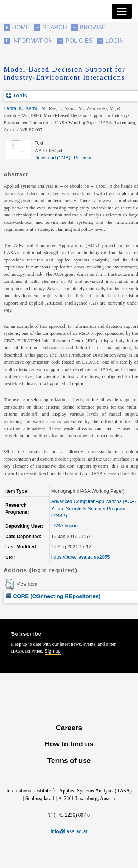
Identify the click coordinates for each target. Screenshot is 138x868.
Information (33, 41)
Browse (93, 27)
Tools (17, 95)
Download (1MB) (52, 158)
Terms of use (69, 761)
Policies (79, 41)
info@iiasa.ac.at (69, 831)
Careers (69, 728)
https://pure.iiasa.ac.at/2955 (81, 557)
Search (55, 27)
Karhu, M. (36, 108)
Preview (82, 158)
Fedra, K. (13, 108)
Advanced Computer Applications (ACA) (94, 501)
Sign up (53, 651)
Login (114, 41)
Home (21, 27)
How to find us (69, 744)
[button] (9, 584)
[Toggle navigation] (122, 11)
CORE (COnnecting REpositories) (53, 596)
